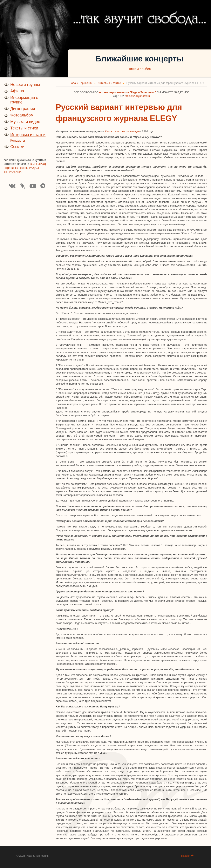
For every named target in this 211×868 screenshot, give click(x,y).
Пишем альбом (139, 69)
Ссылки (17, 147)
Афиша (17, 91)
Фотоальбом (22, 115)
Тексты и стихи (24, 128)
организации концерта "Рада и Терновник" (127, 92)
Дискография (23, 109)
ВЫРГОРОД (38, 164)
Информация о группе (24, 100)
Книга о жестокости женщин (122, 131)
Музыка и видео (25, 122)
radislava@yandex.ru (137, 96)
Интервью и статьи (28, 135)
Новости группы (25, 85)
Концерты (18, 140)
